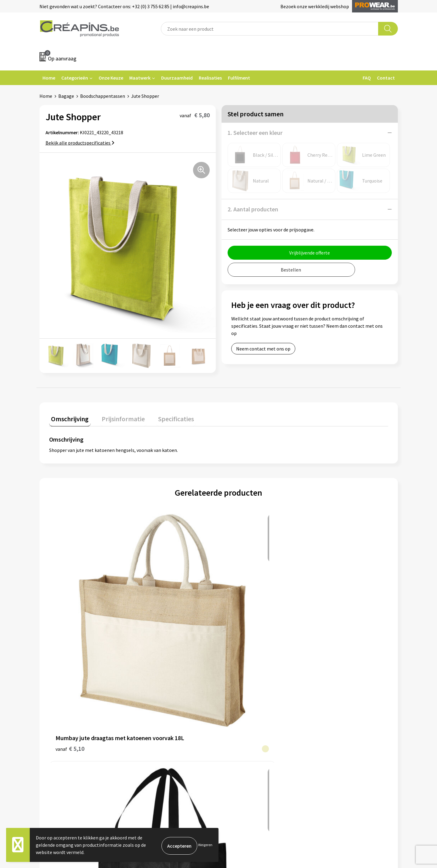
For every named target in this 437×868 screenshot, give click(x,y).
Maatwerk (140, 78)
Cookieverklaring (332, 689)
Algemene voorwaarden (339, 680)
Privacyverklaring (333, 698)
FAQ (367, 78)
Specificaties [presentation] (166, 417)
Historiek (147, 698)
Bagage (66, 96)
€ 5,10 (70, 614)
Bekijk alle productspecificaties (80, 143)
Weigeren (205, 845)
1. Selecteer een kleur (255, 133)
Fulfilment (239, 78)
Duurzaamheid (177, 78)
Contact (386, 78)
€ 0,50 (239, 614)
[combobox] (270, 29)
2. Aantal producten (253, 209)
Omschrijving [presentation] (68, 417)
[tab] (68, 418)
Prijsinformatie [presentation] (117, 417)
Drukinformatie (153, 689)
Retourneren (239, 698)
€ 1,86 (155, 614)
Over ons (146, 707)
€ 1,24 (324, 614)
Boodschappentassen (103, 96)
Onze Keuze (111, 78)
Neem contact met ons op (263, 349)
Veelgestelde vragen (247, 689)
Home (49, 78)
